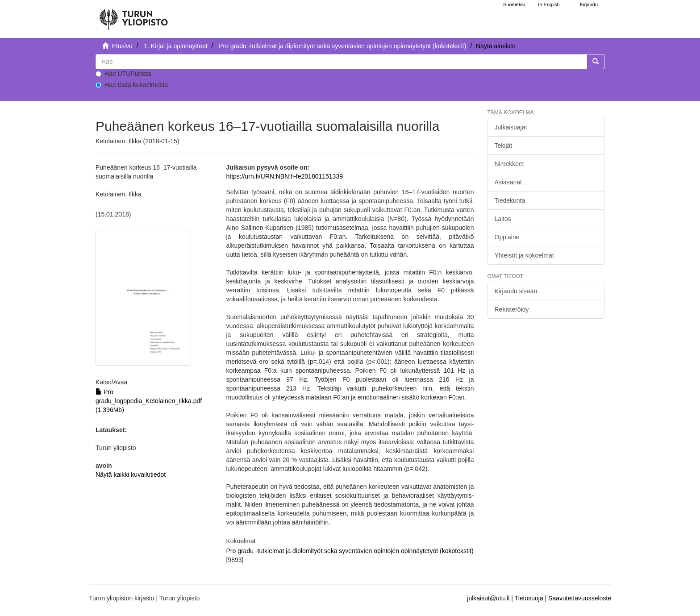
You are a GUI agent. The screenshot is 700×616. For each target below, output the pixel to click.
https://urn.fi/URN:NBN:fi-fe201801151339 (284, 176)
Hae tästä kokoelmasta (132, 85)
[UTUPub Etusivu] (133, 16)
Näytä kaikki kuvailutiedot (131, 474)
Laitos (503, 219)
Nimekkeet (509, 164)
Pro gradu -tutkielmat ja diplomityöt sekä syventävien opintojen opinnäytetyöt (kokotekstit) (342, 46)
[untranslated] (341, 62)
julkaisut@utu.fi (488, 598)
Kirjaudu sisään (516, 291)
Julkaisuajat (511, 127)
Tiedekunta (510, 200)
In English (549, 4)
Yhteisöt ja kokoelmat (524, 255)
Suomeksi (514, 4)
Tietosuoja (529, 598)
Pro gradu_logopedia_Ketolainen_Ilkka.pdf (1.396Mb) (149, 401)
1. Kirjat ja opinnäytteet (175, 46)
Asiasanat (508, 182)
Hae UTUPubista (123, 74)
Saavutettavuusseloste (580, 598)
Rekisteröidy (512, 309)
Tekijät (504, 146)
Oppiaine (507, 237)
